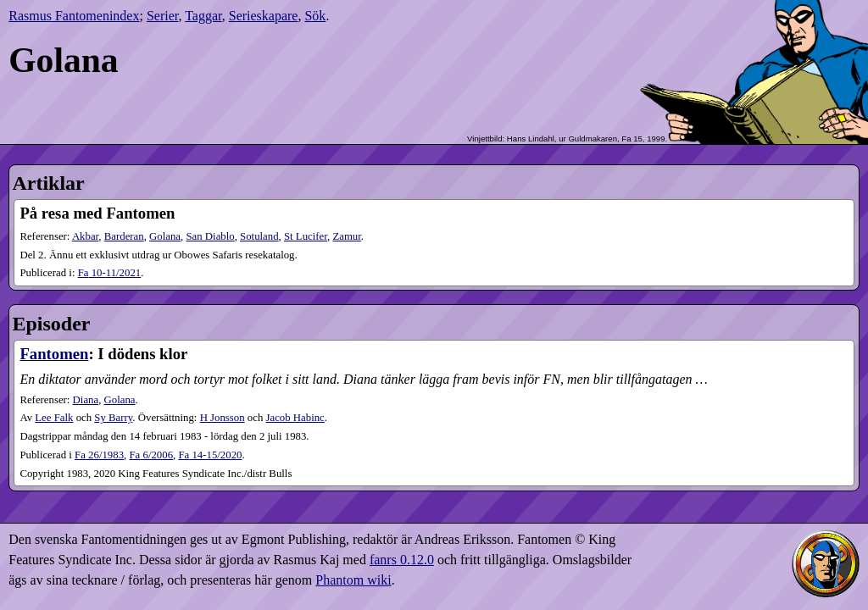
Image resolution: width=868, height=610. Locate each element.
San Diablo (210, 236)
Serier (163, 16)
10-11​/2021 (110, 273)
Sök (315, 16)
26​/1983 (99, 455)
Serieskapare (264, 16)
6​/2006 (151, 455)
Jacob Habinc (295, 418)
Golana (165, 236)
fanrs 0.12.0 (402, 560)
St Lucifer (306, 236)
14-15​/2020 (210, 455)
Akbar (85, 236)
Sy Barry (113, 418)
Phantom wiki (353, 580)
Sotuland (259, 236)
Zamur (346, 236)
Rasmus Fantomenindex (74, 16)
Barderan (124, 236)
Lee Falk (54, 418)
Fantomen (54, 354)
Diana (86, 400)
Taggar (203, 16)
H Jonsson (223, 418)
